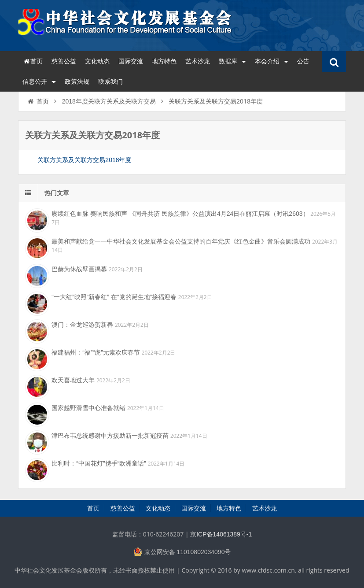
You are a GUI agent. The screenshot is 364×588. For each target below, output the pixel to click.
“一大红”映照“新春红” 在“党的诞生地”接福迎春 (114, 297)
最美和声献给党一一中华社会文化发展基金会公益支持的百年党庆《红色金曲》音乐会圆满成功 (181, 241)
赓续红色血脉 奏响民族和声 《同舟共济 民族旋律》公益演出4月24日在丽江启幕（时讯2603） (180, 214)
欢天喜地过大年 (73, 380)
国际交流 (131, 61)
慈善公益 (64, 61)
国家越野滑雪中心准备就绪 (88, 408)
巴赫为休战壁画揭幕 (79, 269)
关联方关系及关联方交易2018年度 (84, 160)
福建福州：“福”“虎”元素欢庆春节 (96, 352)
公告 (303, 61)
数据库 (232, 61)
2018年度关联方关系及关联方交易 (109, 101)
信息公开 (39, 81)
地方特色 (164, 61)
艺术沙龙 (198, 61)
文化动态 (97, 61)
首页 (33, 61)
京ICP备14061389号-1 (221, 534)
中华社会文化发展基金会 (126, 24)
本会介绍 (272, 61)
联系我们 (110, 81)
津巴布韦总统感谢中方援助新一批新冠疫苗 (110, 436)
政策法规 (77, 81)
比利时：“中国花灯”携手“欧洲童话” (99, 463)
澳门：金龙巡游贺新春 (82, 325)
